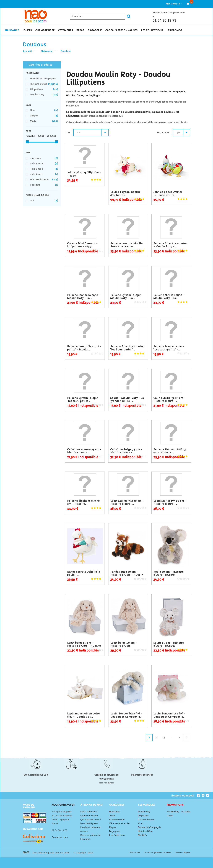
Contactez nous (60, 837)
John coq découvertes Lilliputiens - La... (168, 193)
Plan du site (135, 852)
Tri (68, 132)
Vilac (141, 823)
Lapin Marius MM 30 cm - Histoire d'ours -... (127, 502)
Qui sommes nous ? (91, 819)
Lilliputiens (151, 92)
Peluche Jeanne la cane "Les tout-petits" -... (169, 348)
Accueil (27, 51)
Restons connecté (185, 795)
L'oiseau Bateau (146, 819)
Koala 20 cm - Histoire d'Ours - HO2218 (168, 573)
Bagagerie (114, 831)
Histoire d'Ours (75, 96)
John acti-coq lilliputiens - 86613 (84, 174)
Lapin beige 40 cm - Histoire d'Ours (124, 644)
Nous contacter (63, 805)
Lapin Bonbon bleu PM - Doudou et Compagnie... (126, 715)
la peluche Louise (162, 112)
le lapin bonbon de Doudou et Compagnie (126, 112)
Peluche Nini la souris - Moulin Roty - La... (169, 296)
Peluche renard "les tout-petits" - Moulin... (84, 348)
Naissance (47, 51)
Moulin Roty (144, 812)
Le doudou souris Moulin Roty (84, 112)
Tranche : (31, 136)
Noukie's (142, 835)
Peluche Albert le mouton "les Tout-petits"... (127, 348)
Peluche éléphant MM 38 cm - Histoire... (83, 502)
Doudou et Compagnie (172, 92)
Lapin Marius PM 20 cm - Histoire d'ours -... (170, 502)
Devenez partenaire (90, 835)
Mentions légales (89, 823)
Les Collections (117, 835)
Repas (113, 827)
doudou (89, 92)
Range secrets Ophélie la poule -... (84, 573)
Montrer (163, 132)
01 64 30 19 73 (164, 20)
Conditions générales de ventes (158, 852)
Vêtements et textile (119, 823)
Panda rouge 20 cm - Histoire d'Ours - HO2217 (127, 573)
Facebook (85, 839)
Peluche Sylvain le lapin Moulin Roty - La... (126, 296)
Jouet (112, 815)
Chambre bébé (117, 819)
